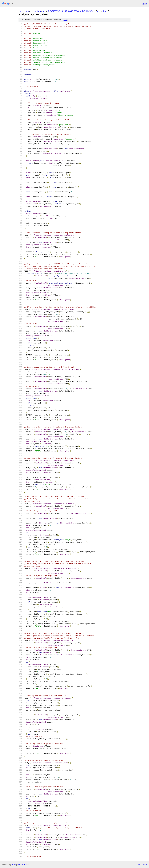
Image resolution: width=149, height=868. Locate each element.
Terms (26, 865)
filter (105, 11)
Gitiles (14, 865)
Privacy (20, 865)
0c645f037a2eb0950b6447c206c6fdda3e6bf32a (70, 11)
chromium (24, 11)
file (65, 20)
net (99, 11)
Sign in (144, 4)
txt (139, 864)
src (44, 11)
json (145, 864)
